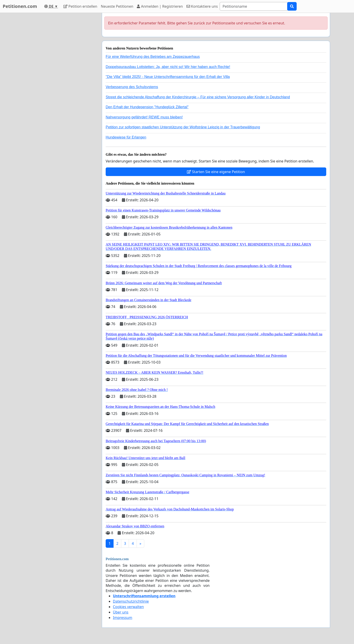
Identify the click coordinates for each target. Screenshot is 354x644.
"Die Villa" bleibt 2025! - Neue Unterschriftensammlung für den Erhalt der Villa (168, 77)
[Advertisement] (58, 81)
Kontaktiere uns (202, 6)
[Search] (254, 6)
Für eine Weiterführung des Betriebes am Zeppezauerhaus (153, 57)
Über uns (121, 612)
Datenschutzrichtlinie (131, 601)
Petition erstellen (80, 6)
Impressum (123, 618)
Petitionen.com (20, 6)
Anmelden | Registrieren (160, 6)
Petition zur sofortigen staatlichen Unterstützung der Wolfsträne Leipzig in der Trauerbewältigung (183, 127)
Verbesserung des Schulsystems (132, 87)
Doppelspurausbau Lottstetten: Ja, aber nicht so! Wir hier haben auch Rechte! (168, 67)
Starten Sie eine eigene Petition (216, 172)
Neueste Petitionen (117, 6)
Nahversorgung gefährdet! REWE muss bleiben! (144, 117)
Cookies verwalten (128, 607)
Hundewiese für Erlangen (126, 137)
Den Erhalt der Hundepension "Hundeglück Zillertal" (147, 107)
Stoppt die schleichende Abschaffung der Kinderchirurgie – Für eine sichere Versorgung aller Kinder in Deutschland (198, 97)
